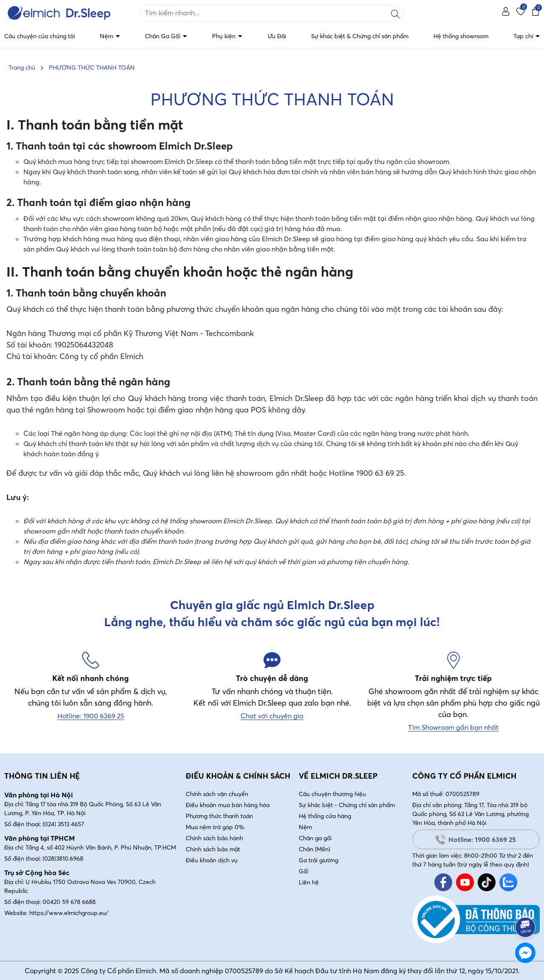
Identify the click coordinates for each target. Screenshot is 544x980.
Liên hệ (309, 882)
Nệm (107, 36)
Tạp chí (524, 36)
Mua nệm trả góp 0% (215, 827)
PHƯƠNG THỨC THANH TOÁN (272, 99)
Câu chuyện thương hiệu (332, 794)
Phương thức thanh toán (219, 816)
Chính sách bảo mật (213, 849)
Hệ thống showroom (461, 36)
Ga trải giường (319, 860)
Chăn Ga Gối (163, 36)
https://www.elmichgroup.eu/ (69, 913)
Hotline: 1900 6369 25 (476, 839)
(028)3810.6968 (63, 859)
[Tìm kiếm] (395, 13)
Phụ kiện (225, 36)
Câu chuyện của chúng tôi (40, 36)
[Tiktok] (487, 882)
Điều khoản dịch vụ (212, 860)
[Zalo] (508, 882)
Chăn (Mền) (314, 849)
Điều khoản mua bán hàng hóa (228, 805)
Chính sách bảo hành (214, 838)
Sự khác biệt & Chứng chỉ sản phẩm (360, 36)
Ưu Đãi (277, 36)
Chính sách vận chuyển (217, 794)
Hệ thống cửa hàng (325, 816)
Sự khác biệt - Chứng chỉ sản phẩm (347, 805)
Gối (303, 871)
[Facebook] (443, 882)
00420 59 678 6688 (69, 902)
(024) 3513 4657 (63, 824)
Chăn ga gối (315, 838)
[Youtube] (465, 882)
